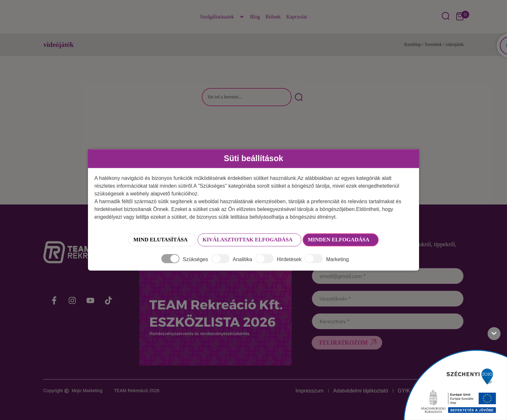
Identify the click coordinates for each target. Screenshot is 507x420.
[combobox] (247, 97)
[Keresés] (298, 97)
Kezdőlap (413, 44)
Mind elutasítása (144, 240)
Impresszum (297, 391)
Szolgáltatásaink (222, 17)
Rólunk (273, 17)
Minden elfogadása (352, 240)
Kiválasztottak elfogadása (246, 240)
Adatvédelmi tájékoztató (351, 391)
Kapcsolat (297, 17)
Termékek (433, 44)
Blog (255, 17)
